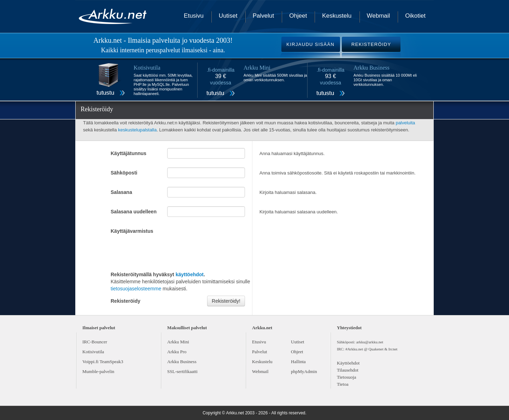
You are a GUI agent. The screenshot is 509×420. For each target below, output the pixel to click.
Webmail (379, 16)
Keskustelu (337, 16)
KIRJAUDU (310, 44)
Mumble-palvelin (98, 371)
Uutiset (228, 16)
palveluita (405, 123)
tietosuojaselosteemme (136, 289)
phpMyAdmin (304, 371)
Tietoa (343, 384)
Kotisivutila (93, 352)
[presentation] (164, 252)
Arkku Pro (177, 352)
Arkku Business (182, 362)
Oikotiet (415, 16)
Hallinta (298, 362)
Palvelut (263, 16)
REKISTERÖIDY (371, 44)
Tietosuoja (346, 377)
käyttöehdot (190, 274)
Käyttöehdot (348, 363)
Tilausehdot (348, 370)
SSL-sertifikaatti (182, 371)
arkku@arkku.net (370, 342)
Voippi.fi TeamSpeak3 (103, 362)
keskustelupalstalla (137, 130)
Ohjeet (298, 16)
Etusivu (194, 16)
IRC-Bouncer (95, 342)
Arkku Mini (178, 342)
